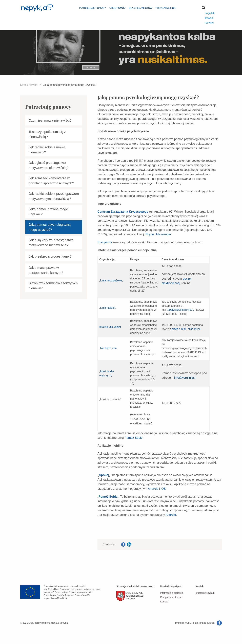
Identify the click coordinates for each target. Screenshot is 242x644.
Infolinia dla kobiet (110, 327)
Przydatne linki (166, 8)
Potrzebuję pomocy (93, 8)
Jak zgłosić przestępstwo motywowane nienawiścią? (48, 165)
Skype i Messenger (158, 234)
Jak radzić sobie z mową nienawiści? (47, 150)
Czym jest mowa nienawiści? (50, 120)
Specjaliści (105, 242)
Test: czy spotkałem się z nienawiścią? (47, 134)
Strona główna (29, 85)
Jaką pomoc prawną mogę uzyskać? (48, 212)
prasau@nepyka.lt (205, 593)
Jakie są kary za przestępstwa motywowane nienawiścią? (51, 243)
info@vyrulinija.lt (185, 378)
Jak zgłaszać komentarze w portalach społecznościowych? (51, 181)
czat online (194, 329)
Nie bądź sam (108, 348)
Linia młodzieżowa (111, 281)
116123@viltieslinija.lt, (181, 310)
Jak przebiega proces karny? (50, 256)
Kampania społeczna (171, 597)
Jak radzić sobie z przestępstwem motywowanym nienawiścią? (54, 196)
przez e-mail (179, 329)
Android (153, 489)
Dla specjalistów (140, 8)
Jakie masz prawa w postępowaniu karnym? (46, 270)
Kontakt (164, 602)
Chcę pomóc (117, 8)
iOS (163, 489)
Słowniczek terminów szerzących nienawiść (53, 286)
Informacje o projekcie (172, 593)
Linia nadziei (108, 308)
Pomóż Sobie (134, 438)
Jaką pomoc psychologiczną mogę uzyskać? (50, 227)
